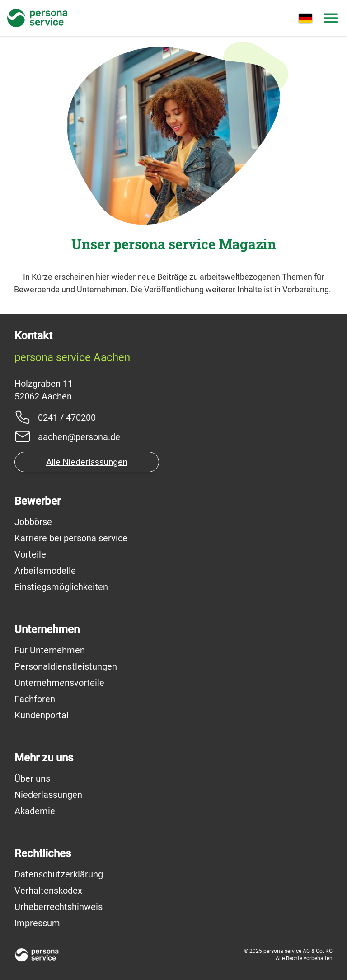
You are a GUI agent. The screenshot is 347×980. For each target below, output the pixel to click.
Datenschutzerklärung (59, 874)
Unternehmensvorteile (59, 683)
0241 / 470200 (67, 417)
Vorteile (30, 554)
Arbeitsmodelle (45, 571)
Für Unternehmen (50, 650)
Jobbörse (33, 522)
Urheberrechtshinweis (59, 907)
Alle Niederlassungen (87, 462)
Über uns (32, 778)
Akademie (35, 811)
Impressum (37, 923)
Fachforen (35, 699)
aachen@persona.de (79, 437)
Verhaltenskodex (48, 891)
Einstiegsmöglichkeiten (61, 587)
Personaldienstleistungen (66, 666)
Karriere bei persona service (71, 538)
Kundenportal (42, 715)
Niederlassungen (48, 795)
